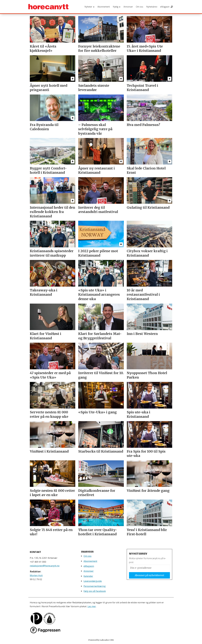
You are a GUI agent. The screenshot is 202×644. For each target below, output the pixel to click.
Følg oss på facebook (95, 591)
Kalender (88, 576)
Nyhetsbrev (152, 7)
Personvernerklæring (95, 586)
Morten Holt (36, 575)
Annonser (128, 7)
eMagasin (165, 7)
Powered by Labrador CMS (101, 640)
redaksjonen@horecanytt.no (45, 566)
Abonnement (104, 7)
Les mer (92, 606)
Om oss (140, 7)
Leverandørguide (93, 581)
